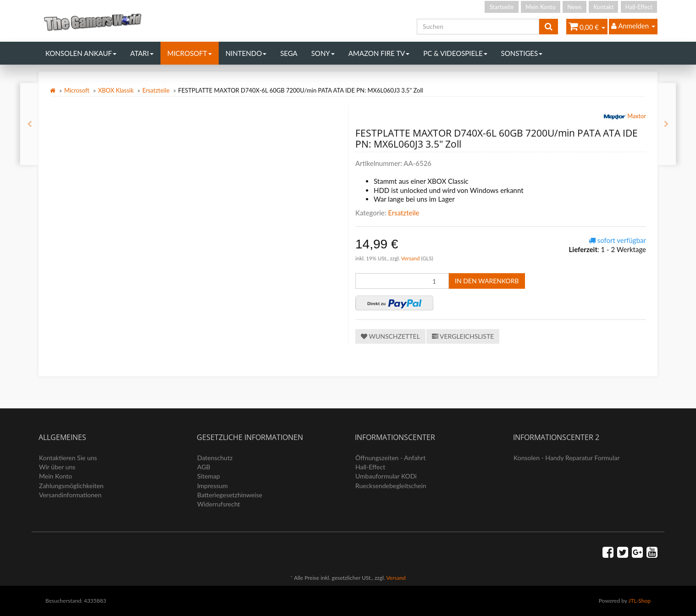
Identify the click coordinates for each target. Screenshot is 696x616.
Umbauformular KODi (386, 476)
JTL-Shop (639, 601)
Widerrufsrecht (219, 504)
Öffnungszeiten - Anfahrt (390, 458)
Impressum (213, 486)
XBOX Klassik (116, 90)
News (574, 7)
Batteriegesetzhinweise (230, 495)
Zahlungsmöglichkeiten (71, 486)
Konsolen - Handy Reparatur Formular (567, 458)
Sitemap (209, 476)
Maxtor (625, 117)
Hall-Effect (639, 7)
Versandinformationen (70, 495)
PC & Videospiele (455, 53)
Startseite (501, 7)
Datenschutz (215, 458)
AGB (204, 467)
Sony (323, 53)
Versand (411, 258)
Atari (142, 53)
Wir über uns (57, 467)
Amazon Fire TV (379, 53)
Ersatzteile (156, 90)
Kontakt (603, 7)
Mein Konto (541, 7)
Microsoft (190, 53)
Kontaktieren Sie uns (68, 458)
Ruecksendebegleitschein (391, 486)
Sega (289, 53)
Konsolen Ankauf (81, 53)
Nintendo (246, 53)
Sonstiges (522, 53)
